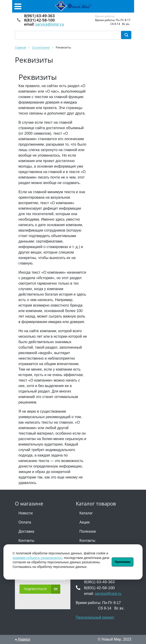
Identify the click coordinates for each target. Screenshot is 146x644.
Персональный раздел (95, 617)
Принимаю (123, 562)
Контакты (26, 541)
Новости (26, 513)
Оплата (25, 522)
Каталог (86, 513)
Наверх (23, 639)
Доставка (26, 531)
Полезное (88, 531)
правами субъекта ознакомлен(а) (37, 558)
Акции (85, 522)
